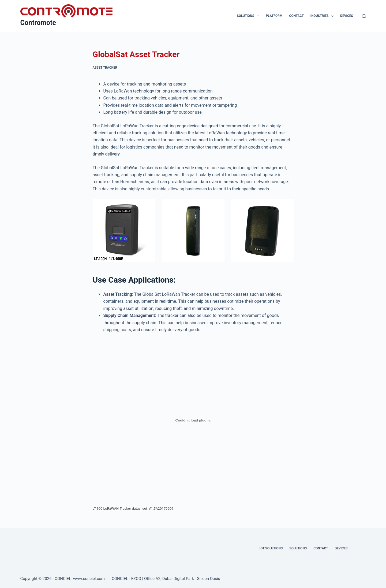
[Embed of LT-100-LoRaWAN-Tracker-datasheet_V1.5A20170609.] (193, 420)
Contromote (38, 23)
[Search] (364, 16)
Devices (347, 16)
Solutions (249, 16)
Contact (297, 16)
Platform (274, 16)
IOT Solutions (271, 548)
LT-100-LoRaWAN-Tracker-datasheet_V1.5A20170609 (133, 509)
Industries (323, 16)
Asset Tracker (105, 68)
